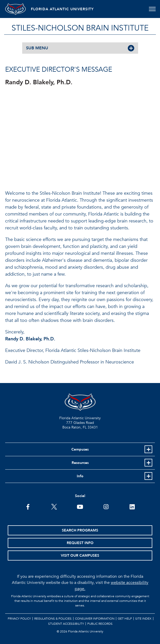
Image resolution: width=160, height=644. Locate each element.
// (77, 137)
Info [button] (80, 476)
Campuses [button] (80, 449)
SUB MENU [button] (37, 48)
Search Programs (80, 530)
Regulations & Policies (53, 619)
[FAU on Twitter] (54, 506)
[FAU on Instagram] (106, 506)
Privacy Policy (19, 619)
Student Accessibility (66, 624)
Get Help (125, 619)
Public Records (100, 624)
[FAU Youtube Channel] (80, 506)
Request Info (80, 543)
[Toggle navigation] (152, 9)
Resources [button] (80, 463)
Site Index (143, 619)
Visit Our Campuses (80, 556)
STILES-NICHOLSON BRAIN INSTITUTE (80, 28)
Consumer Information (95, 619)
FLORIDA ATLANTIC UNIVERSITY (62, 9)
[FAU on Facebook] (28, 506)
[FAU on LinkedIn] (132, 506)
